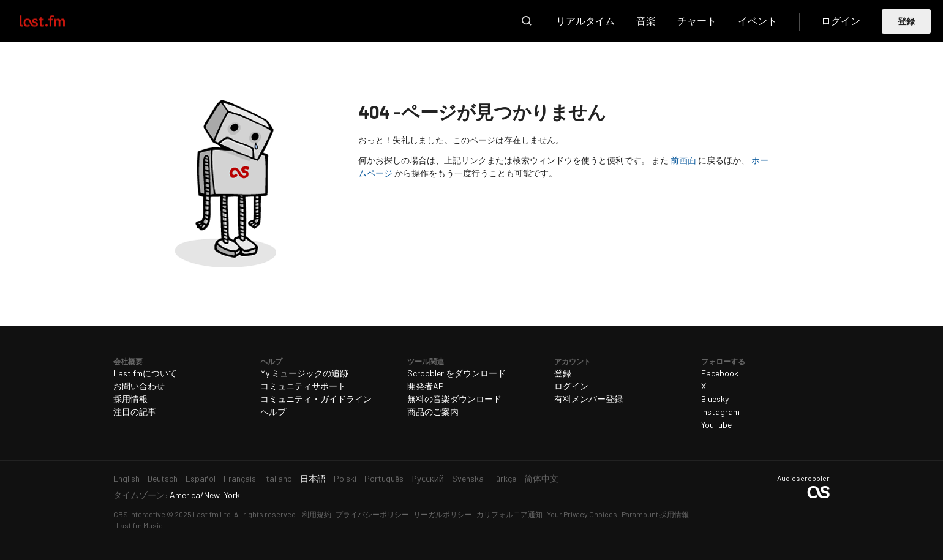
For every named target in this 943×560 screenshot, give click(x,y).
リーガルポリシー (443, 514)
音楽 (646, 21)
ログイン (841, 21)
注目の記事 (135, 412)
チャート (697, 21)
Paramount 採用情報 (655, 514)
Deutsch (163, 478)
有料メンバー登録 (588, 399)
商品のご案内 (433, 412)
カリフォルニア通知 (509, 514)
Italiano (278, 478)
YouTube (716, 424)
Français (240, 478)
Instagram (720, 412)
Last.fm (56, 21)
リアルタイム (585, 21)
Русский (428, 478)
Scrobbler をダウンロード (456, 373)
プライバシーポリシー (372, 514)
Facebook (720, 373)
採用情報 (130, 399)
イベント (757, 21)
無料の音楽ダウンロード (454, 399)
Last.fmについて (145, 373)
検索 (527, 21)
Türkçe (504, 478)
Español (201, 478)
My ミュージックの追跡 (304, 373)
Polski (345, 478)
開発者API (426, 386)
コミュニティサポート (303, 386)
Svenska (468, 478)
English (126, 478)
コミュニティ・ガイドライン (316, 399)
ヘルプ (273, 412)
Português (384, 478)
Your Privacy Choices (582, 514)
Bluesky (715, 399)
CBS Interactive (139, 514)
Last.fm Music (140, 525)
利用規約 (317, 514)
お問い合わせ (139, 386)
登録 (907, 21)
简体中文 (541, 478)
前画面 (683, 160)
